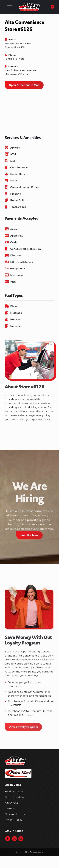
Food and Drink (14, 791)
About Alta (11, 803)
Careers (10, 808)
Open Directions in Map (24, 85)
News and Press (15, 814)
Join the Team (29, 535)
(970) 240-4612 (15, 59)
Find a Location (14, 797)
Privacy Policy (13, 820)
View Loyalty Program (23, 727)
